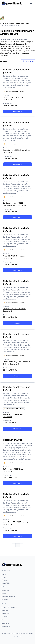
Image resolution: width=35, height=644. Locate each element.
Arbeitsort (6, 95)
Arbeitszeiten (7, 103)
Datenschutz (6, 627)
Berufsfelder (6, 583)
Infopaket (5, 610)
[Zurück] (14, 545)
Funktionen (5, 591)
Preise (4, 594)
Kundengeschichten (8, 597)
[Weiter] (21, 545)
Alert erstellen (28, 61)
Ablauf (4, 577)
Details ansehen (17, 111)
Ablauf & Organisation (9, 607)
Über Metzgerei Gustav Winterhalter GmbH (13, 40)
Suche (4, 574)
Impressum (5, 624)
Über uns (5, 580)
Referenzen (5, 613)
